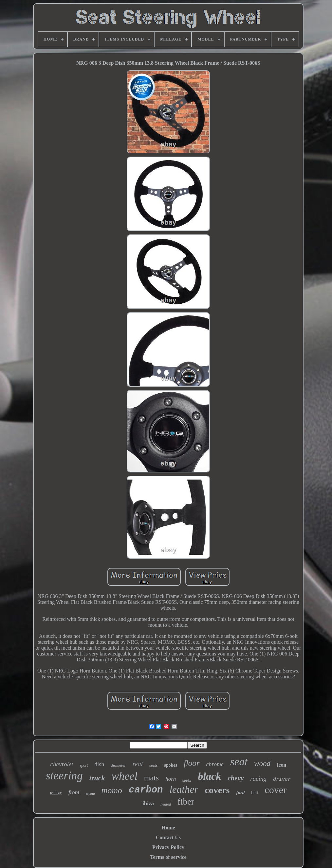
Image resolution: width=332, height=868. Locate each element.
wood (262, 764)
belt (255, 793)
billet (56, 794)
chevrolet (62, 764)
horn (171, 779)
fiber (186, 802)
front (74, 792)
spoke (187, 780)
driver (282, 780)
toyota (90, 793)
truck (97, 778)
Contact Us (168, 837)
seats (153, 765)
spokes (171, 765)
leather (184, 789)
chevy (236, 778)
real (138, 764)
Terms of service (168, 857)
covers (217, 790)
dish (99, 764)
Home (168, 828)
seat (239, 762)
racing (258, 779)
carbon (146, 790)
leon (282, 765)
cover (276, 790)
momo (112, 790)
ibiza (148, 803)
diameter (118, 765)
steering (64, 776)
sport (84, 765)
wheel (125, 776)
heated (166, 804)
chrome (215, 764)
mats (151, 778)
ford (240, 792)
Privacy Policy (168, 847)
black (209, 776)
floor (192, 763)
